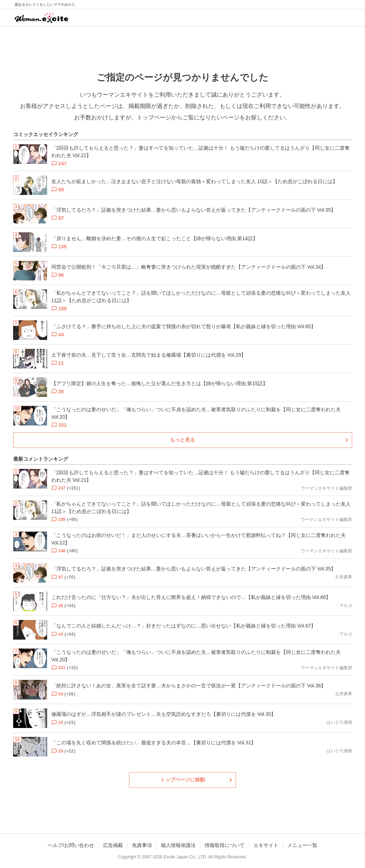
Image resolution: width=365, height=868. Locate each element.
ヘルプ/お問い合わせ (71, 845)
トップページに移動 (182, 780)
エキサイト (266, 845)
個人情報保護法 (178, 845)
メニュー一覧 (302, 845)
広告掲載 (113, 845)
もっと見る (182, 440)
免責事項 (142, 845)
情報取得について (225, 845)
